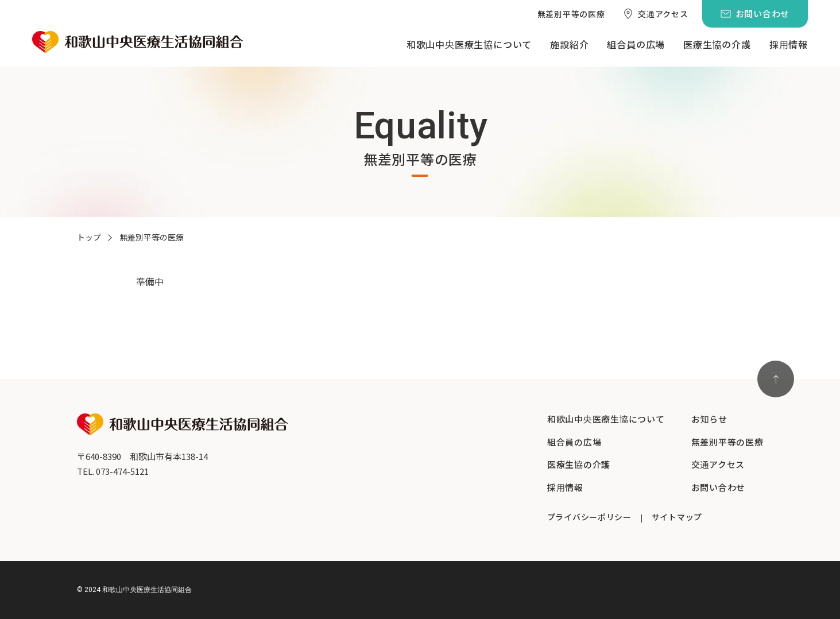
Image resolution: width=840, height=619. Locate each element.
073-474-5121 (122, 471)
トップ (89, 237)
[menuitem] (571, 14)
